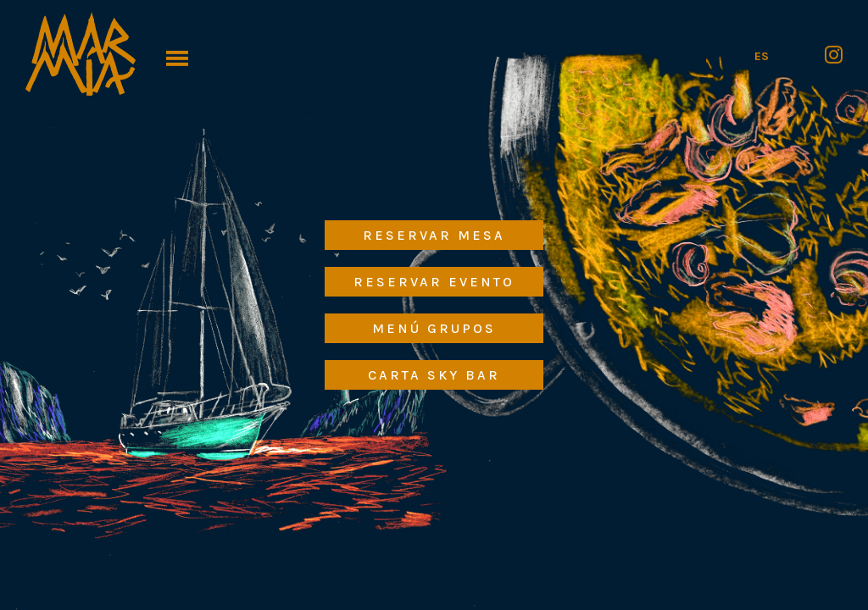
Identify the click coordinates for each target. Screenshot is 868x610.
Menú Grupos (434, 328)
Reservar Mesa (434, 235)
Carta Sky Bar (434, 375)
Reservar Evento (434, 282)
